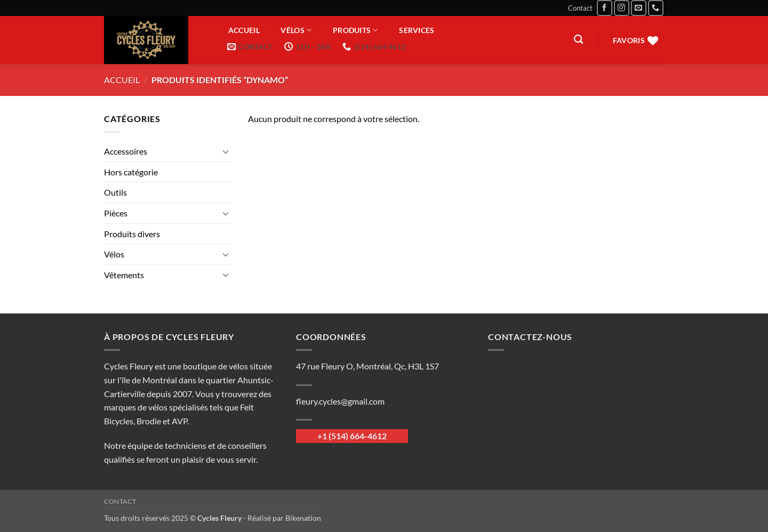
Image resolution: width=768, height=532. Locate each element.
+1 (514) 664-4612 (352, 436)
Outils (115, 192)
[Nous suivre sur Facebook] (605, 8)
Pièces (116, 213)
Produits (355, 30)
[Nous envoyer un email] (639, 8)
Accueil (244, 30)
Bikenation (303, 518)
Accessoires (126, 151)
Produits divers (132, 234)
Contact (580, 8)
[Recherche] (578, 40)
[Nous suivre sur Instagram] (622, 8)
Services (417, 30)
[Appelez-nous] (656, 8)
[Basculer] (226, 151)
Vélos (296, 30)
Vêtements (124, 275)
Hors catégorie (131, 172)
